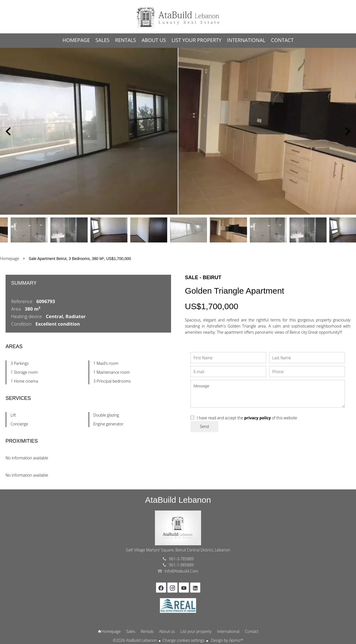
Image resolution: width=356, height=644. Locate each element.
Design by (227, 640)
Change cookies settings (183, 640)
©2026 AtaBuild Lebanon (135, 640)
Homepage (178, 17)
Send (204, 426)
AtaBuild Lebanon (178, 500)
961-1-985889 (181, 565)
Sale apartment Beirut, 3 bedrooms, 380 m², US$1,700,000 (80, 259)
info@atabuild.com (181, 571)
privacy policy (258, 418)
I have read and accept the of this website (247, 418)
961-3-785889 (181, 559)
